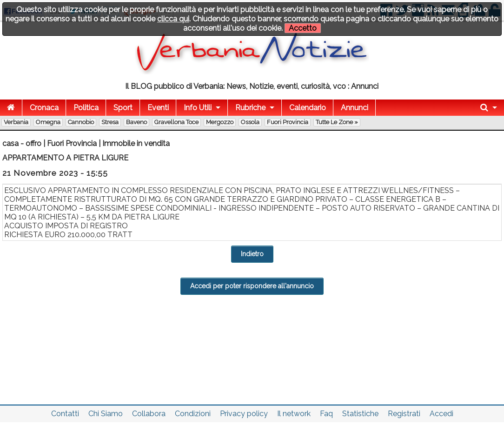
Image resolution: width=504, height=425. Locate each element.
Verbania (16, 122)
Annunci (355, 108)
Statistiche (360, 414)
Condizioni (193, 414)
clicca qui (173, 19)
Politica (86, 108)
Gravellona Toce (176, 122)
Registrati (404, 414)
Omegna (48, 122)
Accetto (303, 28)
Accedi (441, 414)
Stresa (110, 122)
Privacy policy (244, 414)
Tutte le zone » (337, 122)
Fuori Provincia (288, 122)
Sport (123, 108)
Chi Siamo (106, 414)
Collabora (149, 414)
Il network (294, 414)
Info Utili (198, 108)
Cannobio (81, 122)
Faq (326, 414)
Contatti (65, 414)
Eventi (158, 108)
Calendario (308, 108)
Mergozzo (220, 122)
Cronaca (44, 108)
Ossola (250, 122)
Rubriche (250, 108)
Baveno (136, 122)
